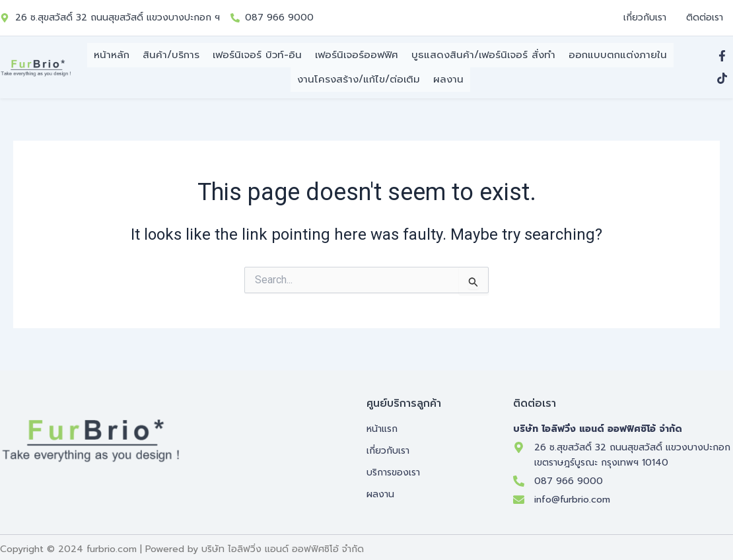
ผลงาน (448, 75)
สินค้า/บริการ (171, 55)
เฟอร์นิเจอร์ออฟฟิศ (357, 55)
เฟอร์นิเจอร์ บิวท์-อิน (257, 55)
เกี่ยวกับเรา (645, 17)
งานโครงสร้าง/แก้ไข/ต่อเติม (359, 75)
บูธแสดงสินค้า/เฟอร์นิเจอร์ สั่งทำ (483, 55)
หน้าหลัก (112, 55)
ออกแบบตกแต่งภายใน (618, 55)
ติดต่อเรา (705, 17)
